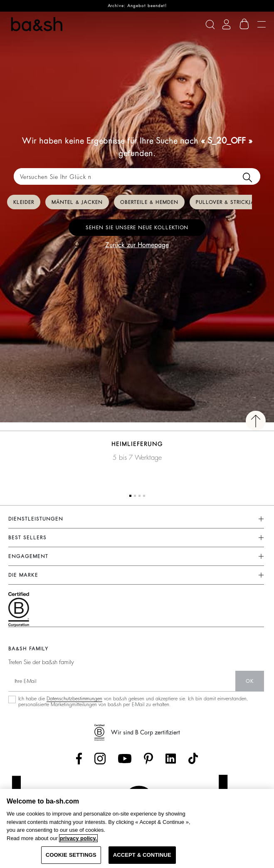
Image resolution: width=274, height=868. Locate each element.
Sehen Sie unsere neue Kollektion (137, 228)
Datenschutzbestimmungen (74, 699)
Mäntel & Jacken (77, 202)
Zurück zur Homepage (137, 245)
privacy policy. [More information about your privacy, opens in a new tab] (78, 838)
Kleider (24, 202)
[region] (137, 828)
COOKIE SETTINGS (71, 855)
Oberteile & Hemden (149, 202)
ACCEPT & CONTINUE (142, 855)
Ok (250, 681)
